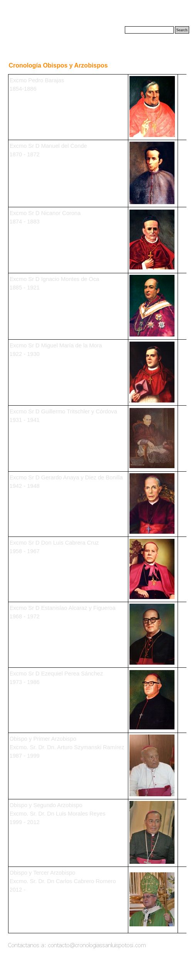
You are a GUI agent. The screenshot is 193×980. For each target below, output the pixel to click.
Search (182, 30)
